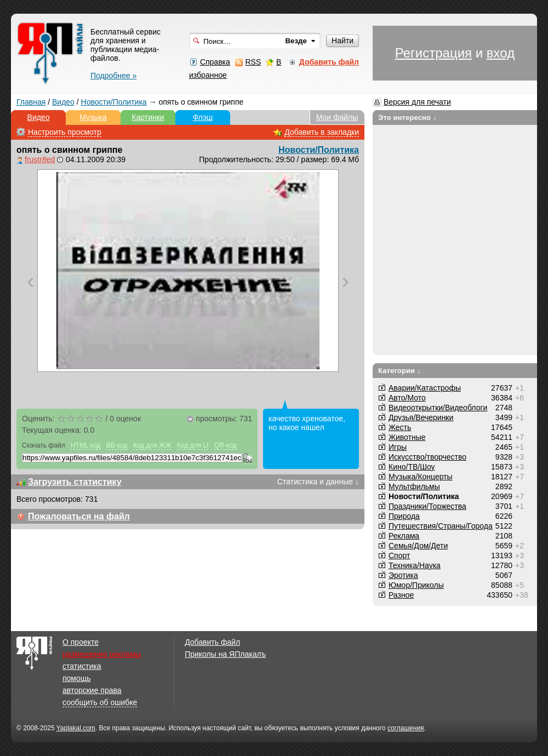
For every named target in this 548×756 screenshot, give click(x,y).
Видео (63, 102)
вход (501, 53)
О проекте (81, 642)
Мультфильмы (414, 486)
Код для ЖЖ (152, 445)
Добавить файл (212, 642)
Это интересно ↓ (407, 118)
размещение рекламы (102, 654)
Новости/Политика (114, 102)
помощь (77, 678)
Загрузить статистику (75, 482)
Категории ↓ (399, 371)
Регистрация (433, 53)
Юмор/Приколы (416, 585)
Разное (401, 595)
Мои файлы (337, 117)
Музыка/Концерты (421, 477)
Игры (398, 447)
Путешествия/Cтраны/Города (441, 526)
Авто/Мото (407, 398)
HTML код (85, 445)
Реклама (404, 536)
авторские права (92, 690)
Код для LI (193, 445)
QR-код (226, 445)
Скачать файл (44, 445)
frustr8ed (40, 159)
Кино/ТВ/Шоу (412, 467)
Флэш (203, 117)
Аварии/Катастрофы (425, 388)
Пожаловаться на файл (79, 516)
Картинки (148, 117)
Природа (404, 516)
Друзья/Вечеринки (421, 417)
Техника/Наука (415, 565)
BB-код (117, 445)
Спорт (399, 555)
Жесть (400, 427)
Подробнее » (113, 76)
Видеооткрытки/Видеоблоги (438, 408)
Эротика (403, 575)
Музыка (93, 117)
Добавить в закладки (322, 132)
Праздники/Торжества (427, 506)
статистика (82, 666)
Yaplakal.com (76, 728)
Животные (407, 437)
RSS (253, 62)
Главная (31, 102)
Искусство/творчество (427, 457)
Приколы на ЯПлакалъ (225, 654)
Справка (215, 62)
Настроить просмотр (65, 132)
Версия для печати (417, 102)
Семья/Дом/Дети (418, 546)
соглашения (406, 728)
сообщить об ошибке (100, 702)
